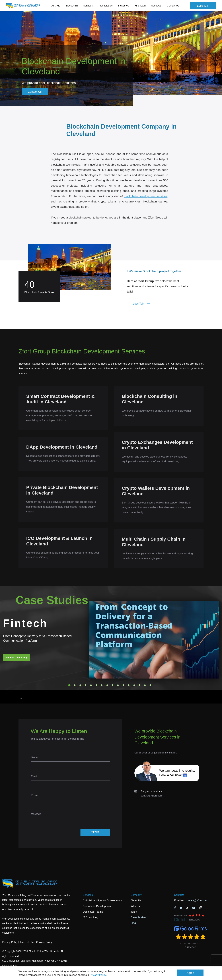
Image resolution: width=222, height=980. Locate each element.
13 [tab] (134, 685)
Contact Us (173, 6)
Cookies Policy (44, 942)
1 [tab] (69, 685)
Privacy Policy (98, 975)
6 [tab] (96, 685)
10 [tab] (118, 685)
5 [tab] (91, 685)
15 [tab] (145, 685)
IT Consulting (90, 917)
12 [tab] (129, 685)
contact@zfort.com (152, 796)
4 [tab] (86, 685)
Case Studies (138, 917)
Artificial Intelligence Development (102, 901)
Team (134, 912)
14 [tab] (140, 685)
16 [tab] (150, 685)
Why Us (135, 906)
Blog (133, 923)
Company (136, 895)
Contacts (179, 895)
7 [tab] (102, 685)
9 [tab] (113, 685)
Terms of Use (27, 942)
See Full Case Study (16, 657)
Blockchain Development (97, 906)
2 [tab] (75, 685)
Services (88, 895)
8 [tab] (107, 685)
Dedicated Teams (93, 912)
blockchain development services (146, 199)
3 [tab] (80, 685)
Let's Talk (203, 6)
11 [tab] (123, 685)
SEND (95, 832)
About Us (136, 901)
